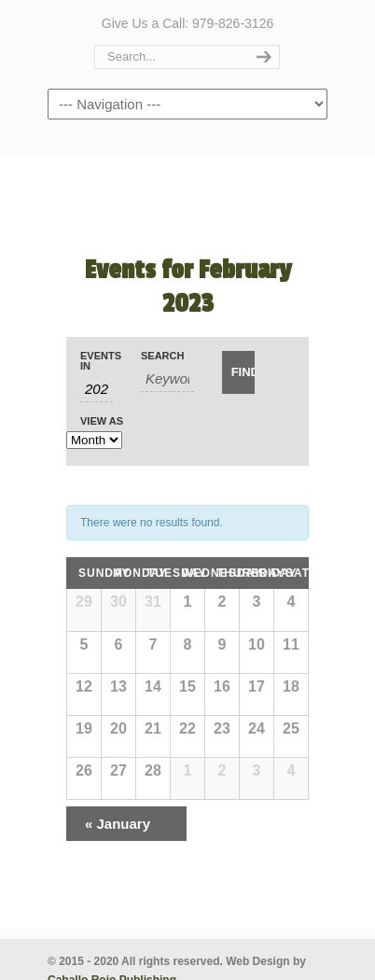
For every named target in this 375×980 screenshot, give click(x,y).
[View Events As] (94, 440)
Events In (97, 361)
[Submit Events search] (238, 372)
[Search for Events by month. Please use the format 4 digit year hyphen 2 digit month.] (97, 389)
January (118, 824)
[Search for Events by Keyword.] (167, 379)
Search (162, 356)
